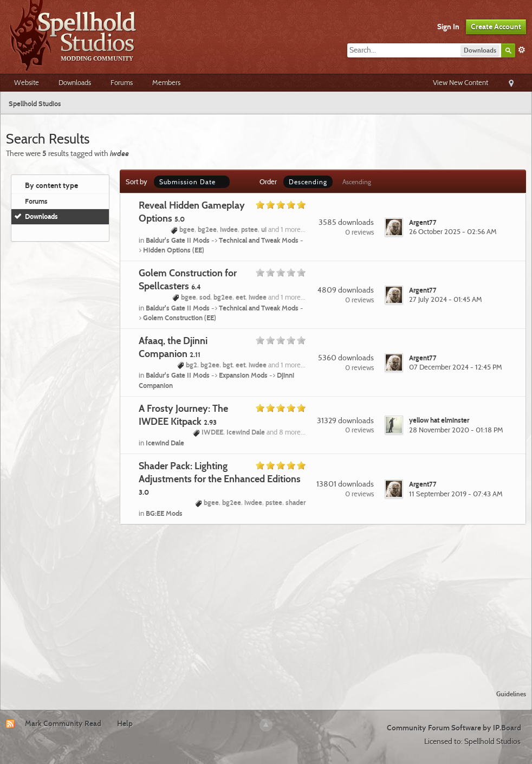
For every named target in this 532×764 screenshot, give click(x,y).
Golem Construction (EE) (180, 318)
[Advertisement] (266, 600)
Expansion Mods (243, 375)
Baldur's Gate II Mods (178, 240)
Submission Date (192, 182)
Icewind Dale (165, 443)
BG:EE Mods (164, 513)
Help (125, 723)
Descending (308, 182)
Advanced (522, 50)
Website (27, 82)
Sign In (448, 27)
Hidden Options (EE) (174, 250)
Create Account (496, 27)
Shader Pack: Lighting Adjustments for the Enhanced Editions (220, 478)
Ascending (357, 182)
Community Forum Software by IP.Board (454, 728)
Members (166, 82)
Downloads (75, 82)
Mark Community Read (63, 723)
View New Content (460, 82)
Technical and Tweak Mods (259, 240)
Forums (122, 82)
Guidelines (511, 694)
